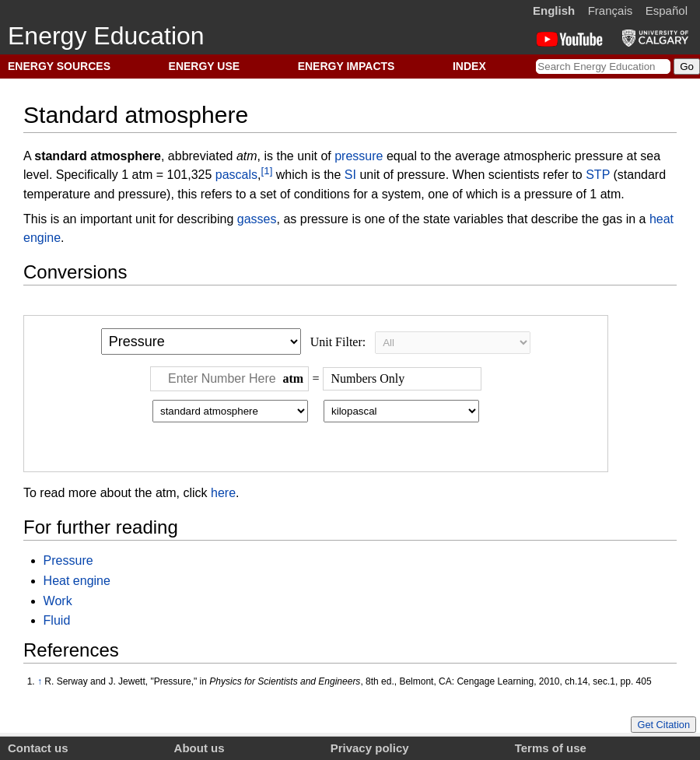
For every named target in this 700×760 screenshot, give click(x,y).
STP (598, 175)
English (554, 11)
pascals (236, 175)
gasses (257, 219)
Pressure (68, 560)
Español (667, 11)
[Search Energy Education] (603, 67)
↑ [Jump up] (40, 681)
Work (58, 601)
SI (350, 175)
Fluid (57, 620)
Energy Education (106, 36)
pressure (359, 156)
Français (611, 11)
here (223, 493)
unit (307, 156)
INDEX (469, 66)
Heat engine (77, 581)
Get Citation (663, 725)
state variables (463, 219)
